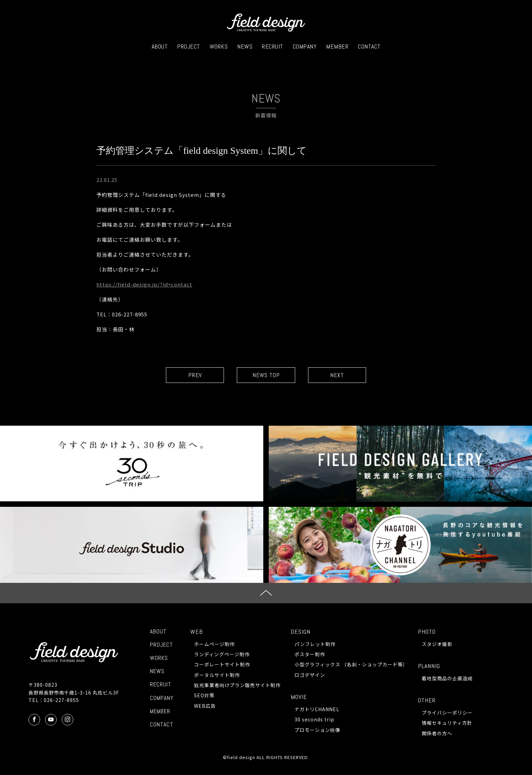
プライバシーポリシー (447, 713)
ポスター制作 (310, 654)
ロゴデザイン (310, 675)
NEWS (245, 46)
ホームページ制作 (214, 644)
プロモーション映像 (317, 730)
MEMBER (337, 46)
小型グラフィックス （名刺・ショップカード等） (351, 665)
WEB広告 (205, 706)
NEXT (341, 375)
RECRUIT (273, 46)
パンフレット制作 (315, 644)
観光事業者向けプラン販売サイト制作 (237, 685)
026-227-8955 (61, 700)
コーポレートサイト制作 (222, 665)
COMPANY (305, 46)
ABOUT (160, 46)
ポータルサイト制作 (217, 675)
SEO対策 (204, 696)
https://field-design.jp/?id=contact (144, 284)
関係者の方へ (437, 734)
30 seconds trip (314, 720)
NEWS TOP (266, 375)
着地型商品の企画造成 (447, 679)
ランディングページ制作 (222, 654)
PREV (192, 375)
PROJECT (189, 46)
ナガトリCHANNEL (317, 709)
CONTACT (369, 46)
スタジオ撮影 (437, 644)
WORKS (219, 46)
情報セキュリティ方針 (447, 723)
